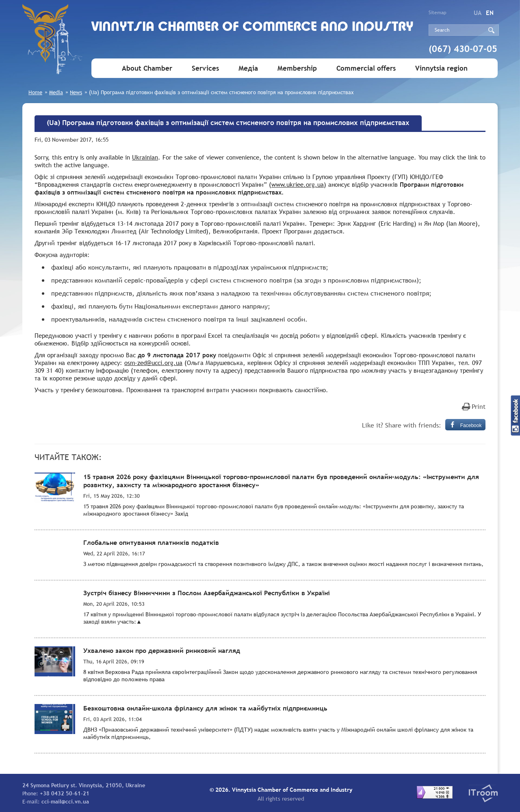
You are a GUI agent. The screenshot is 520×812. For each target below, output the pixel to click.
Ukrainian (145, 157)
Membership (297, 68)
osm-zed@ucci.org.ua (153, 363)
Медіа (248, 68)
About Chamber (147, 68)
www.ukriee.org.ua (298, 184)
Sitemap (438, 13)
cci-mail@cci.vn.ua (65, 801)
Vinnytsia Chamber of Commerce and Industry (252, 27)
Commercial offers (366, 68)
